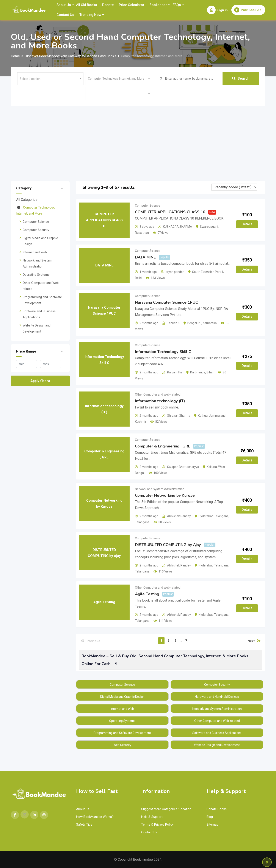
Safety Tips (84, 825)
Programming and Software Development (122, 733)
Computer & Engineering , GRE (163, 446)
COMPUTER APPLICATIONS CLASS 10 (170, 212)
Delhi (138, 278)
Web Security (122, 745)
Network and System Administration (160, 489)
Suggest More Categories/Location (166, 809)
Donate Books (217, 809)
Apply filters (40, 381)
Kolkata (212, 467)
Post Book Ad (248, 10)
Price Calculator (132, 5)
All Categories (27, 200)
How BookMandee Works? (95, 817)
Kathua (203, 416)
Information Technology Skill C (163, 352)
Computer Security (36, 230)
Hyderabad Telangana (214, 516)
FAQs (177, 5)
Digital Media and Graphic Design (122, 697)
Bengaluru (194, 323)
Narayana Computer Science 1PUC (166, 302)
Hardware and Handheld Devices (217, 697)
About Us (64, 5)
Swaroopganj (209, 227)
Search (241, 78)
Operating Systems (36, 275)
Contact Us (65, 15)
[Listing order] (234, 187)
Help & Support (152, 817)
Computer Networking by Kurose (165, 495)
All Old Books (87, 5)
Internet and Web (35, 252)
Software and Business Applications (217, 733)
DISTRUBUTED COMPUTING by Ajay (168, 545)
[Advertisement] (138, 138)
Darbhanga (198, 372)
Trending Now (90, 15)
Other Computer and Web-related (158, 395)
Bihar (210, 372)
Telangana (142, 522)
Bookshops (158, 5)
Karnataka (210, 323)
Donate (108, 5)
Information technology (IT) (160, 401)
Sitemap (212, 825)
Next (254, 641)
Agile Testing (147, 594)
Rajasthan (142, 233)
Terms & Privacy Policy (157, 825)
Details (247, 224)
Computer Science (36, 222)
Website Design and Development (217, 745)
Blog (210, 817)
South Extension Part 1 (208, 272)
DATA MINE (145, 257)
